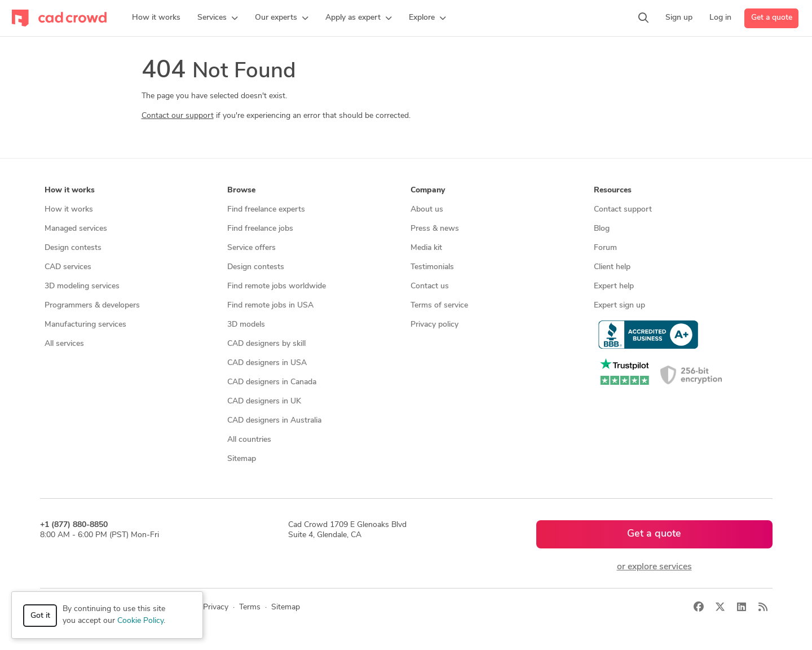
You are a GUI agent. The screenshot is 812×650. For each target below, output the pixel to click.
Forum (605, 248)
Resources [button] (613, 190)
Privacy (216, 607)
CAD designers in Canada (272, 382)
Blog (602, 229)
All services (64, 344)
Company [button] (428, 190)
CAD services (68, 267)
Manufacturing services (85, 325)
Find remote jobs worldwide (277, 286)
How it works (69, 210)
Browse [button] (241, 190)
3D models (246, 325)
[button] (218, 18)
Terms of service (439, 306)
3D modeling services (82, 286)
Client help (612, 267)
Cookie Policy (140, 621)
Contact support (623, 210)
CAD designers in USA (267, 363)
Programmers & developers (92, 306)
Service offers (251, 248)
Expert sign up (619, 306)
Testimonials (432, 267)
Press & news (435, 229)
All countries (249, 440)
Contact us (430, 286)
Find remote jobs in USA (270, 306)
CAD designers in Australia (274, 421)
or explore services (654, 567)
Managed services (76, 229)
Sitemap (242, 459)
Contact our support (178, 116)
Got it (40, 616)
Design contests (73, 248)
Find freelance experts (266, 210)
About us (427, 210)
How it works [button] (70, 190)
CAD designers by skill (266, 344)
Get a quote (772, 18)
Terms (250, 607)
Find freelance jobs (260, 229)
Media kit (426, 248)
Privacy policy (434, 325)
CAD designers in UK (264, 401)
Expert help (614, 286)
